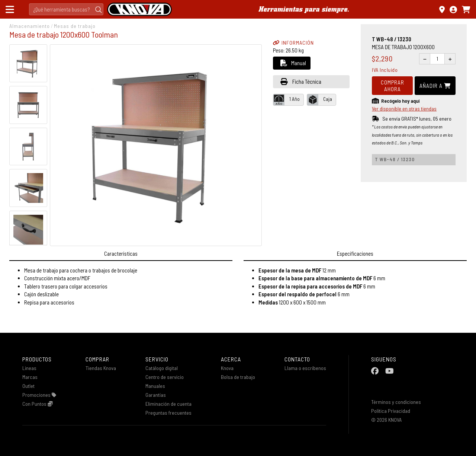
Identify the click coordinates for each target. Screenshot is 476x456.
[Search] (66, 9)
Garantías (156, 395)
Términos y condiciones (396, 402)
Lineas (29, 368)
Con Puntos (38, 404)
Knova (227, 368)
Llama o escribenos (305, 368)
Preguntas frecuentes (168, 413)
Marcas (30, 377)
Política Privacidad (391, 411)
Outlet (28, 386)
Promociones (39, 395)
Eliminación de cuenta (168, 404)
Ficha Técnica (301, 82)
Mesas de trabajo (75, 26)
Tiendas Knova (101, 368)
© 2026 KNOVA (386, 420)
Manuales (155, 386)
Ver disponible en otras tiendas (404, 109)
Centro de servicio (165, 377)
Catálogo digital (162, 368)
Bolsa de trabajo (238, 377)
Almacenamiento (30, 26)
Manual (293, 63)
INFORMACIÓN (293, 43)
